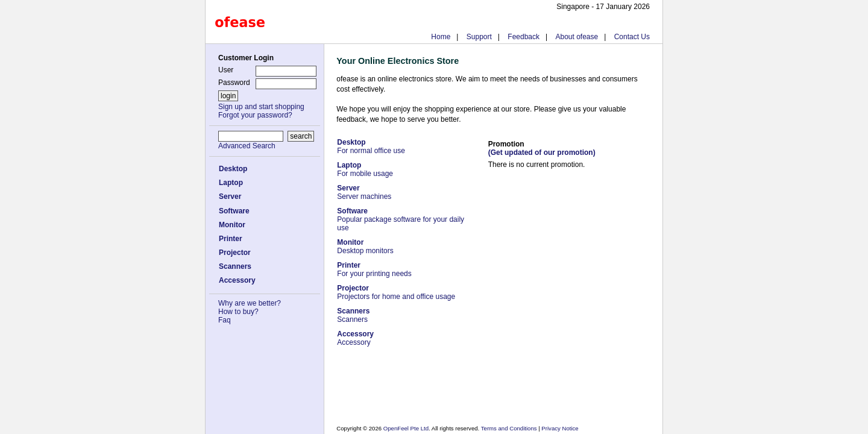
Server (230, 197)
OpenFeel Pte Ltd (406, 428)
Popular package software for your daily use (401, 219)
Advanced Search (247, 146)
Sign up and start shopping (261, 107)
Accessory (237, 280)
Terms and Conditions (510, 428)
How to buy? (238, 312)
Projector (235, 253)
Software (234, 211)
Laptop (231, 183)
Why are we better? (250, 303)
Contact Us (632, 37)
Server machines (364, 192)
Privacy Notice (559, 428)
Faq (225, 320)
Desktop (233, 169)
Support (479, 37)
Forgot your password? (255, 115)
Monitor (232, 225)
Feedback (524, 37)
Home (441, 37)
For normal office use (371, 146)
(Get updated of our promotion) (542, 153)
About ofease (577, 37)
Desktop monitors (365, 247)
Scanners (235, 266)
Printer (231, 239)
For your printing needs (374, 269)
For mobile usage (365, 169)
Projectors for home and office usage (396, 292)
